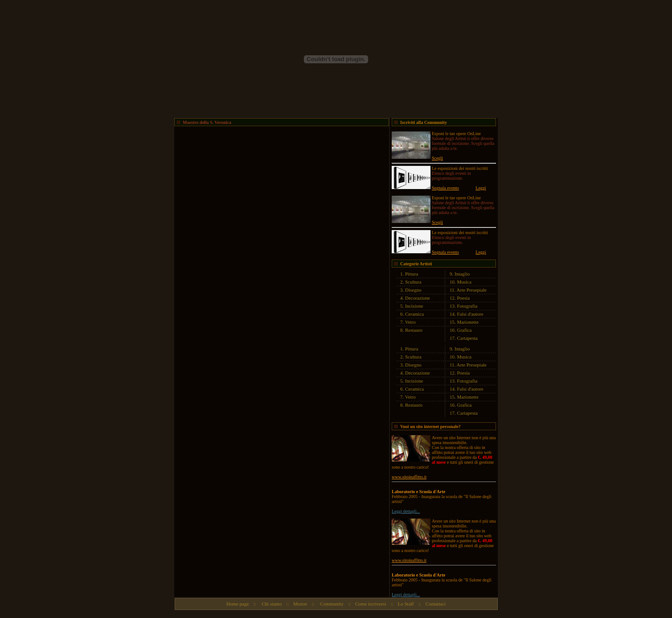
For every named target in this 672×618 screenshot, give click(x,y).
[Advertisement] (279, 140)
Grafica (465, 330)
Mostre (300, 604)
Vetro (410, 322)
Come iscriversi (371, 604)
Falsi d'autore (470, 314)
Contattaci (436, 604)
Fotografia (467, 306)
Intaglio (462, 274)
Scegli (437, 158)
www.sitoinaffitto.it (409, 477)
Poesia (464, 298)
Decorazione (418, 298)
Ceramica (414, 314)
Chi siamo (271, 604)
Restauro (414, 330)
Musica (464, 282)
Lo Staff (406, 604)
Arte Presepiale (472, 290)
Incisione (414, 306)
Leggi (481, 188)
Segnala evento (445, 188)
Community (331, 604)
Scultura (413, 282)
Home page (238, 604)
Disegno (413, 290)
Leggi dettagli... (406, 511)
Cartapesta (467, 338)
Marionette (468, 322)
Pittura (412, 274)
